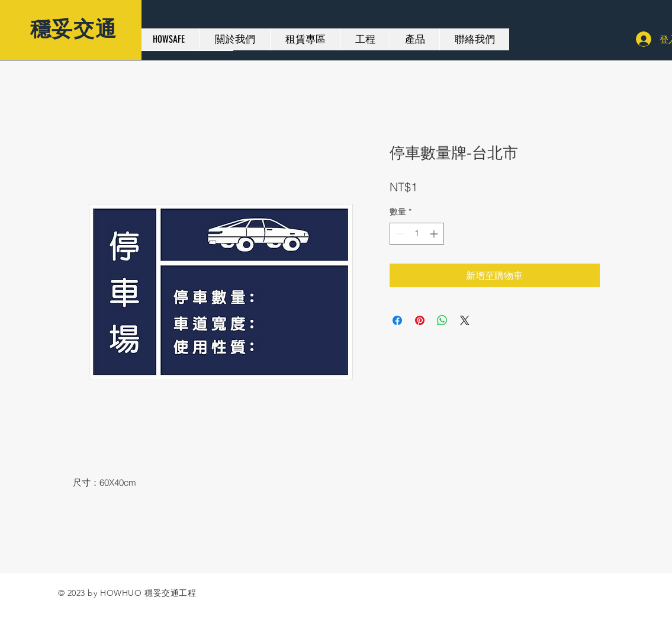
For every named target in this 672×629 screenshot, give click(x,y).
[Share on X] (465, 320)
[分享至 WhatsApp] (442, 320)
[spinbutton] (417, 234)
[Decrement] (399, 234)
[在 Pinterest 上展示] (420, 320)
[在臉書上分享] (397, 320)
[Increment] (435, 234)
